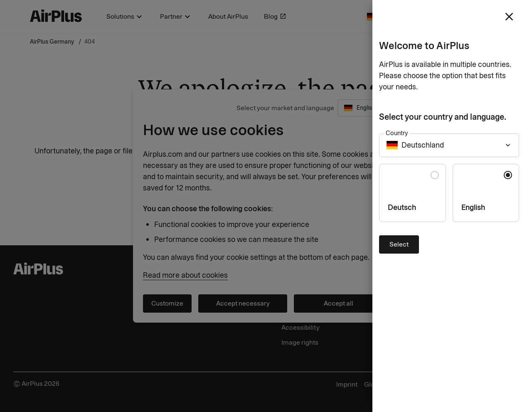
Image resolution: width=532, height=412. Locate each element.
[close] (509, 17)
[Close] (266, 206)
